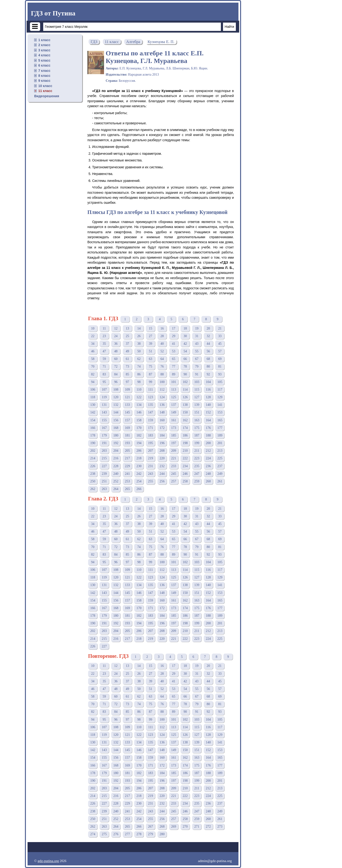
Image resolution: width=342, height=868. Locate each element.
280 (162, 834)
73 (127, 366)
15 (151, 328)
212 (208, 451)
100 (162, 382)
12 (116, 328)
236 (208, 466)
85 (127, 374)
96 (116, 382)
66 (185, 359)
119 (104, 397)
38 (139, 344)
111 (151, 390)
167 (104, 428)
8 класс (44, 76)
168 (116, 428)
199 (197, 443)
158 (139, 420)
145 (127, 412)
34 (93, 344)
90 (185, 374)
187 (197, 435)
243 (150, 474)
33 (220, 336)
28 (162, 336)
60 (116, 359)
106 (93, 390)
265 (127, 489)
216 (116, 458)
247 (197, 474)
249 (220, 474)
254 (139, 481)
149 (174, 412)
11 (104, 328)
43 (197, 344)
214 (93, 458)
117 (220, 390)
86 (139, 374)
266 (139, 489)
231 (150, 466)
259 (197, 481)
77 (174, 366)
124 (162, 397)
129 (220, 397)
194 (139, 443)
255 (150, 481)
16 (162, 328)
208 (162, 451)
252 (116, 481)
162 (185, 420)
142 (93, 412)
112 (162, 390)
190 (93, 443)
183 (150, 435)
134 (139, 405)
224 (208, 458)
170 (139, 428)
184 (162, 435)
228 (116, 466)
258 (185, 481)
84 (116, 374)
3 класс (44, 50)
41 (174, 344)
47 (104, 351)
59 (104, 359)
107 (104, 390)
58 (93, 359)
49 (127, 351)
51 (151, 351)
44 (208, 344)
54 (185, 351)
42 (185, 344)
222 (185, 458)
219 (150, 458)
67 (197, 359)
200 (208, 443)
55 (197, 351)
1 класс (44, 40)
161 (174, 420)
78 (185, 366)
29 (174, 336)
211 (197, 451)
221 (174, 458)
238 (93, 474)
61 (127, 359)
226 (93, 466)
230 (139, 466)
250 (93, 481)
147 (150, 412)
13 (127, 328)
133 (127, 405)
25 (127, 336)
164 (208, 420)
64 (162, 359)
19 (197, 328)
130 (93, 405)
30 (185, 336)
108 (116, 390)
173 (174, 428)
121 (127, 397)
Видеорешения (47, 96)
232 (162, 466)
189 (220, 435)
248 (208, 474)
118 (93, 397)
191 (104, 443)
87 (151, 374)
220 (162, 458)
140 (208, 405)
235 (197, 466)
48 (116, 351)
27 (151, 336)
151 (197, 412)
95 (104, 382)
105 (220, 382)
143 (104, 412)
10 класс (45, 86)
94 (93, 382)
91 (197, 374)
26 (139, 336)
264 (116, 489)
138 (185, 405)
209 (174, 451)
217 (127, 458)
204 (116, 451)
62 (139, 359)
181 (127, 435)
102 (185, 382)
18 (185, 328)
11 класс (45, 91)
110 (139, 390)
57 (220, 351)
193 (127, 443)
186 (185, 435)
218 (139, 458)
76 (162, 366)
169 (127, 428)
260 (208, 481)
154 (93, 420)
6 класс (44, 65)
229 (127, 466)
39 (151, 344)
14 (139, 328)
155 (104, 420)
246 (185, 474)
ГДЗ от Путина (53, 13)
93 (220, 374)
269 (174, 827)
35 (104, 344)
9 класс (44, 81)
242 (139, 474)
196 (162, 443)
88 (162, 374)
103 (197, 382)
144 (116, 412)
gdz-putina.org (48, 861)
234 (185, 466)
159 (150, 420)
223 (197, 458)
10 (93, 328)
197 (174, 443)
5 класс (44, 60)
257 (174, 481)
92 (208, 374)
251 (104, 481)
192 (116, 443)
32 (208, 336)
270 (185, 827)
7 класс (44, 71)
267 (150, 827)
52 (162, 351)
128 (208, 397)
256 (162, 481)
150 (185, 412)
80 (208, 366)
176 (208, 428)
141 (220, 405)
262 (93, 489)
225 (220, 458)
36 (116, 344)
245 (174, 474)
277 (127, 834)
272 (208, 827)
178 (93, 435)
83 (104, 374)
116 (208, 390)
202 (93, 451)
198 (185, 443)
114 (185, 390)
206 (139, 451)
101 (174, 382)
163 (197, 420)
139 (197, 405)
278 (139, 834)
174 (185, 428)
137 (174, 405)
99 (151, 382)
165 (220, 420)
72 (116, 366)
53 (174, 351)
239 (104, 474)
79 (197, 366)
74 (139, 366)
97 (127, 382)
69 (220, 359)
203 (104, 451)
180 (116, 435)
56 (208, 351)
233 (174, 466)
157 (127, 420)
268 (162, 827)
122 (139, 397)
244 (162, 474)
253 (127, 481)
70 (93, 366)
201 (220, 443)
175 (197, 428)
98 (139, 382)
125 (174, 397)
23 (104, 336)
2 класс (44, 45)
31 (197, 336)
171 (150, 428)
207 (150, 451)
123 (150, 397)
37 (127, 344)
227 (104, 466)
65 (174, 359)
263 (104, 489)
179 (104, 435)
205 (127, 451)
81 (220, 366)
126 (185, 397)
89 (174, 374)
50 (139, 351)
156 (116, 420)
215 (104, 458)
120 (116, 397)
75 (151, 366)
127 (197, 397)
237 (220, 466)
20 (208, 328)
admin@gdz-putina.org (215, 861)
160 (162, 420)
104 (208, 382)
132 (116, 405)
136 (162, 405)
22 (93, 336)
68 (208, 359)
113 (174, 390)
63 (151, 359)
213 (220, 451)
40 (162, 344)
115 (197, 390)
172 (162, 428)
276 (116, 834)
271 (197, 827)
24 (116, 336)
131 (104, 405)
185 (174, 435)
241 (127, 474)
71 (104, 366)
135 (150, 405)
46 (93, 351)
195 (150, 443)
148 (162, 412)
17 (174, 328)
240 (116, 474)
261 (220, 481)
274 (93, 834)
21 (220, 328)
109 (127, 390)
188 (208, 435)
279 (150, 834)
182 (139, 435)
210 (185, 451)
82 (93, 374)
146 (139, 412)
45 (220, 344)
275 (104, 834)
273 (220, 827)
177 (220, 428)
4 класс (44, 55)
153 (220, 412)
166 (93, 428)
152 (208, 412)
